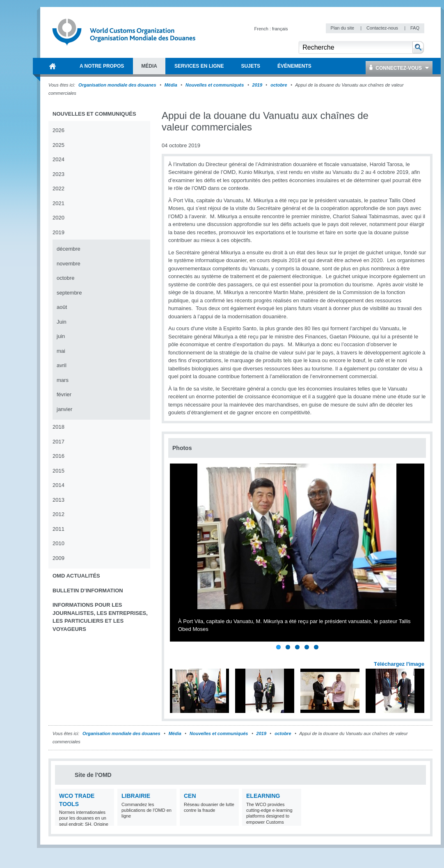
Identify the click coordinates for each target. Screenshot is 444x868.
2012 (58, 514)
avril (62, 365)
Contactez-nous (383, 28)
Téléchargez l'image (399, 664)
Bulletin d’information (88, 590)
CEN (190, 796)
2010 (58, 543)
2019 (257, 85)
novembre (69, 264)
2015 (58, 471)
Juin (62, 322)
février (64, 394)
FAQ (415, 28)
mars (63, 380)
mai (61, 351)
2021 (58, 203)
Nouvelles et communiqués (215, 85)
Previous (177, 655)
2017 (58, 442)
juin (61, 336)
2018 (58, 427)
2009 (58, 558)
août (62, 307)
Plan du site (343, 28)
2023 (58, 174)
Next (423, 655)
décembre (69, 249)
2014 (58, 485)
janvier (64, 409)
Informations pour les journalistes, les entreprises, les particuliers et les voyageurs (100, 617)
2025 (58, 145)
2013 (58, 500)
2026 (58, 130)
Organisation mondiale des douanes (117, 85)
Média (171, 85)
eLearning (263, 796)
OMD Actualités (76, 576)
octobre (279, 85)
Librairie (136, 796)
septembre (69, 293)
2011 (58, 529)
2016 (58, 456)
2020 (58, 218)
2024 (58, 159)
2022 (58, 188)
